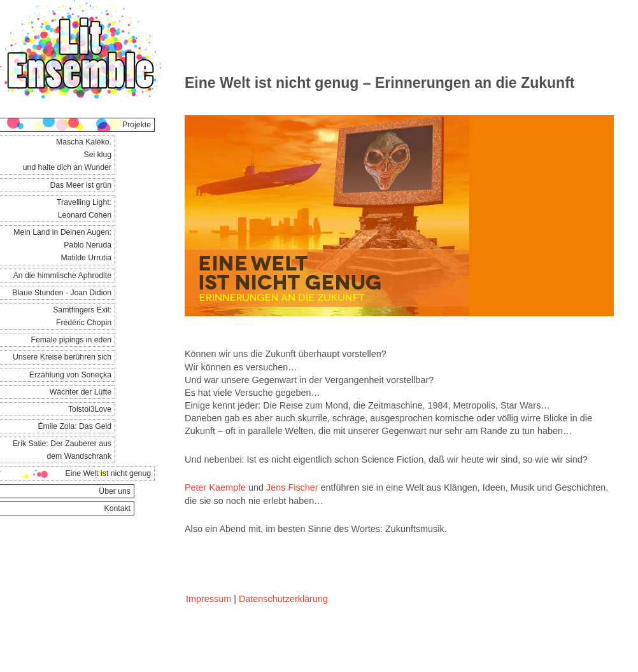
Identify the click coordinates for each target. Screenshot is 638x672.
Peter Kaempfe (215, 487)
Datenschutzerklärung (283, 599)
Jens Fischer (292, 487)
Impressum (209, 599)
